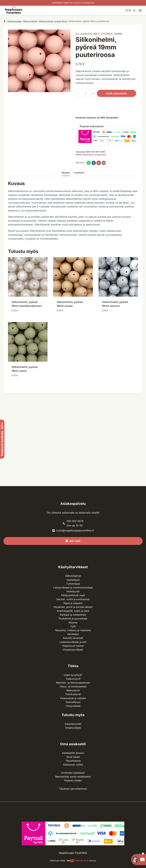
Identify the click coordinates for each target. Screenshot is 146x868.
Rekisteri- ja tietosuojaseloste (73, 683)
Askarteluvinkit (73, 724)
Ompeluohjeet (73, 728)
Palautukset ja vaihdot (73, 698)
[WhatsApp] (89, 163)
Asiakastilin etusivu (73, 753)
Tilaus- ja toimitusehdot (73, 687)
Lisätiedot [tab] (79, 173)
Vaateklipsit (73, 580)
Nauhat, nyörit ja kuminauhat (73, 599)
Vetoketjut (73, 634)
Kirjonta (73, 623)
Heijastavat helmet (73, 646)
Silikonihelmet (73, 576)
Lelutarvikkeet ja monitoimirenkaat (73, 588)
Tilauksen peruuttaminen (73, 789)
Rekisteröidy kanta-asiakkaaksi (73, 777)
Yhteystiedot (73, 706)
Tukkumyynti (73, 679)
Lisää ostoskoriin (112, 93)
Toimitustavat (73, 694)
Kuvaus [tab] (66, 173)
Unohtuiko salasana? (73, 773)
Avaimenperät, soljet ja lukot (73, 611)
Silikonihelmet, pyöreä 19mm (99, 34)
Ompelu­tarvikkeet (73, 650)
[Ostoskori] (128, 10)
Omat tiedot (73, 757)
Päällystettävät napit (73, 595)
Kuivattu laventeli (73, 638)
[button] (138, 854)
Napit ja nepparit (73, 603)
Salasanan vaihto (73, 765)
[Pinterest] (99, 163)
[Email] (104, 163)
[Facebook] (94, 163)
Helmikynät (73, 591)
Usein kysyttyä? (73, 675)
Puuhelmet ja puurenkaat (73, 619)
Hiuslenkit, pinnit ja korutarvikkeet (73, 607)
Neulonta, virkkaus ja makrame (73, 630)
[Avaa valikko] (142, 10)
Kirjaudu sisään (73, 780)
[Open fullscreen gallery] (68, 89)
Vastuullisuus (73, 702)
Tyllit (73, 626)
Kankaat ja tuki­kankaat (73, 615)
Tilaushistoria (73, 761)
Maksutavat (73, 690)
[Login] (134, 10)
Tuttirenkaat (73, 584)
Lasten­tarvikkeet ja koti (73, 642)
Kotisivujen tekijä (58, 861)
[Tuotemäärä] (83, 93)
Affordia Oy (81, 861)
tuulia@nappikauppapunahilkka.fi (75, 531)
